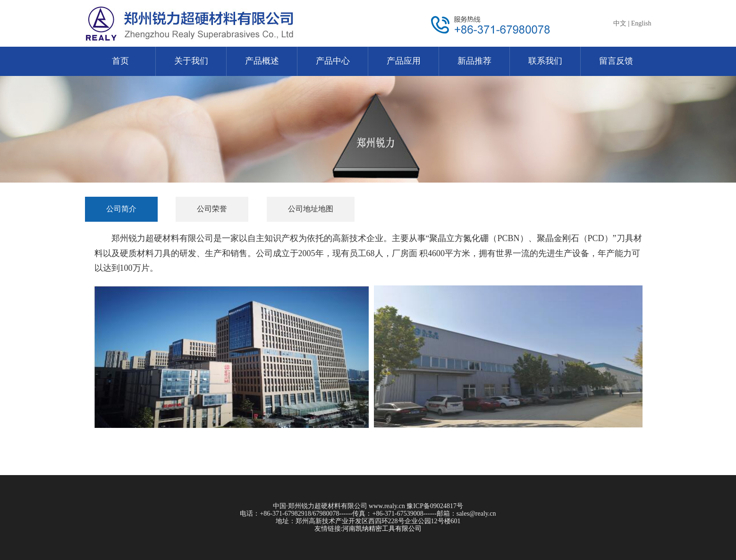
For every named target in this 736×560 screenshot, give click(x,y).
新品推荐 (474, 61)
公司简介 (121, 209)
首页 (120, 61)
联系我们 (545, 61)
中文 (620, 23)
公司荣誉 (212, 209)
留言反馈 (616, 61)
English (641, 23)
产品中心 (333, 61)
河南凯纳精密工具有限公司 (382, 529)
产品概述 (262, 61)
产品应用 (404, 61)
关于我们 (191, 61)
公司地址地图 (311, 209)
